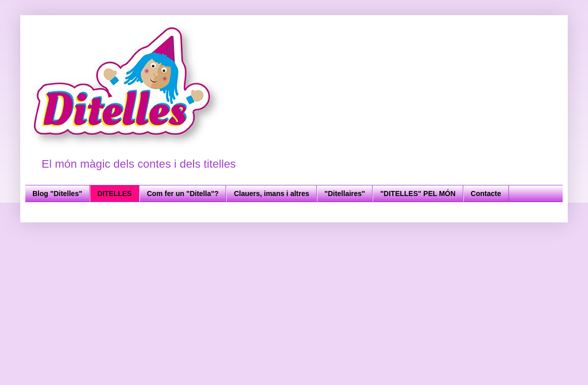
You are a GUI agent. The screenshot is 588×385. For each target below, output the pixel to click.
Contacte (486, 194)
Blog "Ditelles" (57, 194)
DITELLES (115, 194)
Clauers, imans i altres (271, 194)
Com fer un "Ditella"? (183, 194)
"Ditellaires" (345, 194)
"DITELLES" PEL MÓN (418, 194)
